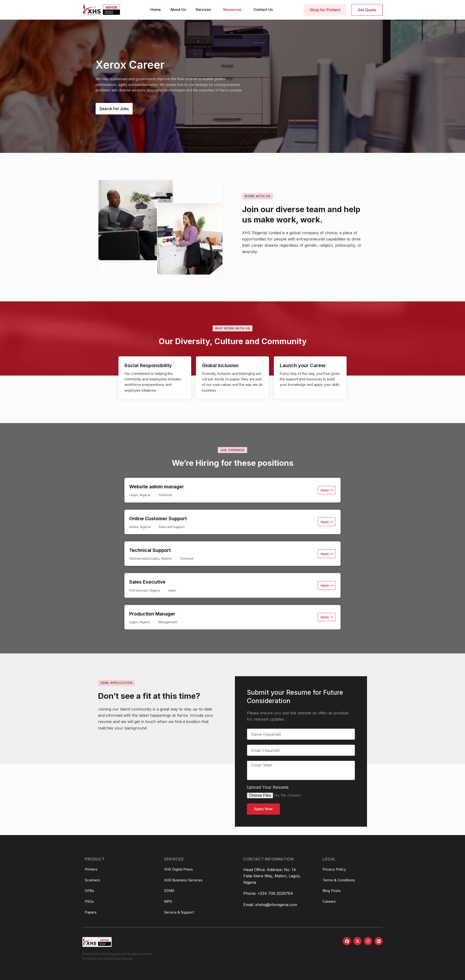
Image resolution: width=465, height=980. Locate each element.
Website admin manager (163, 486)
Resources (232, 9)
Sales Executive (151, 583)
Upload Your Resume (268, 789)
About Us (178, 9)
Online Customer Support (165, 518)
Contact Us (263, 9)
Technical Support (155, 550)
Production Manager (158, 615)
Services (203, 9)
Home (156, 9)
